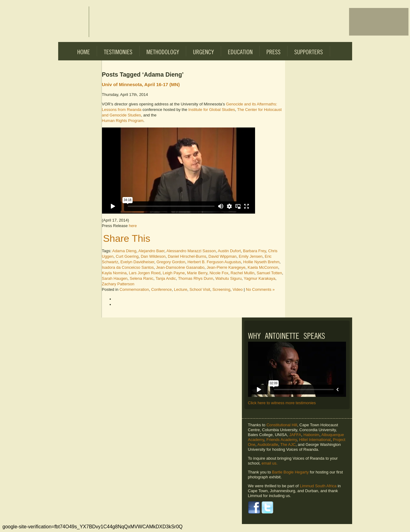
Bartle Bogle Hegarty (290, 472)
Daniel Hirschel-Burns (187, 256)
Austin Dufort (229, 251)
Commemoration (134, 289)
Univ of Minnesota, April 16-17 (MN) (141, 84)
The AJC (288, 445)
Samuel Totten (269, 273)
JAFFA (295, 435)
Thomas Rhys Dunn (196, 278)
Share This (127, 238)
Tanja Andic (166, 278)
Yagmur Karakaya (260, 278)
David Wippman (223, 256)
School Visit (200, 289)
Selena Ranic (142, 278)
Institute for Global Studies (212, 110)
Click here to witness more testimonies (282, 403)
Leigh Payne (174, 273)
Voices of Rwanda (73, 22)
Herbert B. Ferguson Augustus (214, 262)
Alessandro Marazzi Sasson (191, 251)
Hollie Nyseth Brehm (261, 262)
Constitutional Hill (282, 425)
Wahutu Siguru (229, 278)
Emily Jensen (251, 256)
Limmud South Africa (318, 486)
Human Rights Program (123, 121)
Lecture (181, 289)
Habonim (311, 435)
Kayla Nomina (114, 273)
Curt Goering (127, 256)
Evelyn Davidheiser (137, 262)
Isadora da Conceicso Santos (128, 267)
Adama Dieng (124, 251)
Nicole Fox (219, 273)
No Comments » (260, 289)
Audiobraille (268, 445)
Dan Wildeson (153, 256)
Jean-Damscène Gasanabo (180, 267)
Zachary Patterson (118, 284)
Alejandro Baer (151, 251)
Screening (222, 289)
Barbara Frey (255, 251)
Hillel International (315, 440)
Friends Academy (282, 440)
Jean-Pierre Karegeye (226, 267)
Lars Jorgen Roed (145, 273)
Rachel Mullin (243, 273)
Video (237, 289)
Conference (162, 289)
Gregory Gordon (171, 262)
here (133, 226)
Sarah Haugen (115, 278)
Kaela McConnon (263, 267)
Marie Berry (197, 273)
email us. (269, 463)
